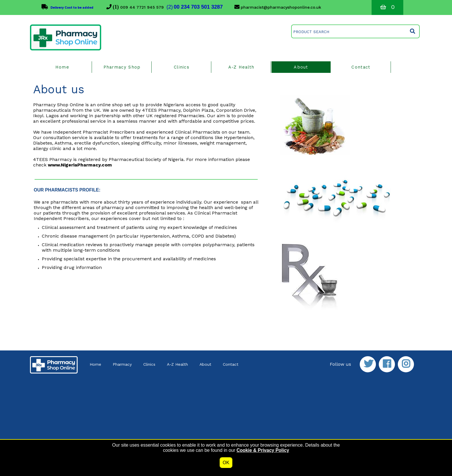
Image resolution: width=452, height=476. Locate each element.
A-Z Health (177, 364)
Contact (231, 364)
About (205, 364)
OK (226, 463)
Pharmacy (122, 364)
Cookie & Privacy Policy (263, 450)
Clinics (149, 364)
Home (95, 364)
